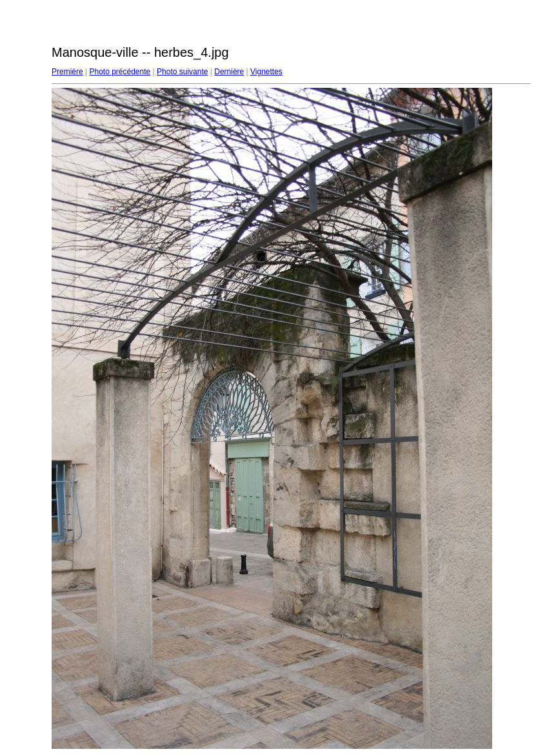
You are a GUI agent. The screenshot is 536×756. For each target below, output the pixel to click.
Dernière (229, 72)
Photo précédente (120, 72)
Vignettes (266, 72)
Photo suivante (182, 72)
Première (67, 72)
